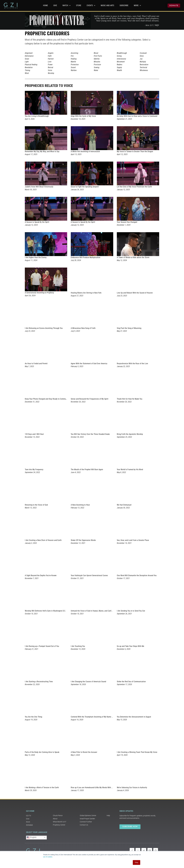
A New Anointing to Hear (80, 505)
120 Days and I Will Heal (34, 434)
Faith (50, 56)
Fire (72, 56)
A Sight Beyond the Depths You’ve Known (41, 575)
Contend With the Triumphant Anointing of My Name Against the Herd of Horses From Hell (106, 717)
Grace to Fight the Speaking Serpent (85, 187)
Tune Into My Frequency (34, 469)
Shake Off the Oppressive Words (83, 540)
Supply (119, 67)
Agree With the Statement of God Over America (89, 364)
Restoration (144, 65)
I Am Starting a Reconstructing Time (39, 682)
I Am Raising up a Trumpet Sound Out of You (42, 646)
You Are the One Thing (33, 717)
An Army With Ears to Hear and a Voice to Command (137, 116)
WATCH (67, 5)
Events (91, 5)
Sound (73, 67)
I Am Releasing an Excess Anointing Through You (44, 328)
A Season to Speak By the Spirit (37, 222)
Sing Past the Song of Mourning (129, 328)
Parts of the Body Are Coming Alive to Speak (42, 752)
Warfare (74, 70)
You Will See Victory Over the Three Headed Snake (90, 434)
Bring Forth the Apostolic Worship (130, 434)
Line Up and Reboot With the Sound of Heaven (135, 293)
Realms (120, 65)
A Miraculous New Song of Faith (83, 328)
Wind (27, 73)
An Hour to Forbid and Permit (36, 364)
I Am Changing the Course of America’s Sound (88, 682)
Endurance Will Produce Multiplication (86, 257)
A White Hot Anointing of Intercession (85, 151)
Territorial (143, 67)
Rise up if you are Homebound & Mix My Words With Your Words (95, 788)
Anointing (74, 53)
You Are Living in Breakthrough (37, 116)
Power (50, 65)
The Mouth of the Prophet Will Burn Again (87, 469)
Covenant (143, 53)
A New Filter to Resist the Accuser (84, 752)
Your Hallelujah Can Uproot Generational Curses (89, 575)
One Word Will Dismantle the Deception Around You (137, 575)
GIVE (55, 5)
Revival (50, 67)
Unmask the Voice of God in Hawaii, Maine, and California (93, 611)
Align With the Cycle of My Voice (83, 116)
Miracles (97, 62)
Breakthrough (122, 53)
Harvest (51, 59)
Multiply (143, 62)
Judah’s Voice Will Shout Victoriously (39, 187)
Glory (142, 56)
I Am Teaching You (78, 646)
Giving (119, 56)
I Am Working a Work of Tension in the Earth (42, 788)
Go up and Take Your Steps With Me (131, 646)
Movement (121, 62)
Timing (27, 70)
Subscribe (124, 5)
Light (27, 62)
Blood (96, 53)
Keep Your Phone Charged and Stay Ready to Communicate (48, 399)
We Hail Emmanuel (124, 505)
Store (79, 5)
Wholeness (144, 70)
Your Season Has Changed (127, 222)
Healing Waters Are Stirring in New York (86, 293)
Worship (51, 73)
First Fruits (98, 56)
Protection (75, 65)
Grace (27, 59)
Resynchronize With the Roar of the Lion (132, 364)
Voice (50, 70)
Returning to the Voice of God (36, 505)
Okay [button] (137, 862)
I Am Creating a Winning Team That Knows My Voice (137, 752)
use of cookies (48, 857)
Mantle (73, 62)
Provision (97, 65)
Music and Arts (107, 5)
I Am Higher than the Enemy (36, 257)
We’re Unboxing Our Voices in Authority (132, 788)
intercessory (121, 59)
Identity (97, 59)
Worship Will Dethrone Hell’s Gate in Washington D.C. (45, 611)
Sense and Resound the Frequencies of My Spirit (90, 399)
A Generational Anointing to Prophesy (39, 293)
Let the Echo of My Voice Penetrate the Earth (134, 187)
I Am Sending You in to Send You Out (131, 611)
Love (50, 62)
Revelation (29, 67)
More (137, 5)
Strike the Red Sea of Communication (131, 682)
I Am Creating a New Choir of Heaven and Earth (43, 540)
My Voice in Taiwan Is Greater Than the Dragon (135, 151)
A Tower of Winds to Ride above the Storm (133, 257)
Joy (141, 59)
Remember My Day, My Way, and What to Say (42, 151)
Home (45, 5)
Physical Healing (31, 65)
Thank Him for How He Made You (130, 399)
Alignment (29, 53)
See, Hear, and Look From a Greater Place (133, 540)
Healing (74, 59)
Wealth (119, 70)
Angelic (51, 53)
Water (96, 70)
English (32, 838)
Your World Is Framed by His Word (130, 469)
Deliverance (29, 56)
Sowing (97, 67)
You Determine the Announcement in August (134, 717)
